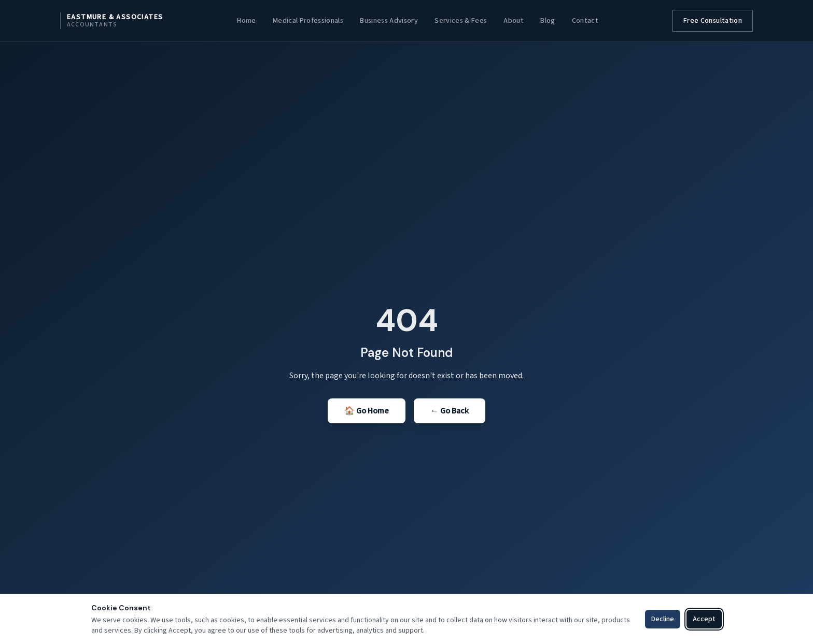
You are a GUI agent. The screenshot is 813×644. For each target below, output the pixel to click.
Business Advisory (389, 21)
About (514, 21)
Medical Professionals (308, 21)
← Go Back (450, 411)
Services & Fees (461, 21)
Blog (548, 21)
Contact (585, 21)
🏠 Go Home (367, 411)
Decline (663, 619)
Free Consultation (713, 21)
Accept (704, 619)
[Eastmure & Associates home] (111, 21)
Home (246, 21)
